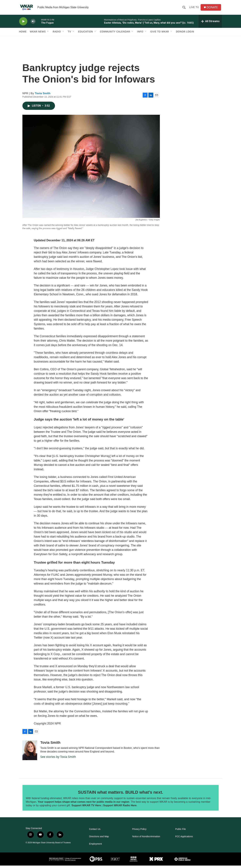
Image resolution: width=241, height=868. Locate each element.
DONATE (213, 9)
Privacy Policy (139, 832)
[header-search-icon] (184, 9)
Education (86, 34)
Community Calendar (115, 34)
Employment (96, 846)
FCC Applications (184, 839)
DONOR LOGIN (185, 34)
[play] (23, 24)
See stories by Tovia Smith (58, 759)
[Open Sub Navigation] (48, 34)
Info (140, 34)
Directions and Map (99, 839)
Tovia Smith (43, 96)
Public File (181, 832)
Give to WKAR (160, 34)
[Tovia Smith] (30, 753)
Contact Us (95, 832)
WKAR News (38, 34)
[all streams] (210, 24)
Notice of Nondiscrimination (146, 839)
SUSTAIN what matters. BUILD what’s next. (120, 795)
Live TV (194, 9)
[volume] (33, 24)
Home (23, 34)
